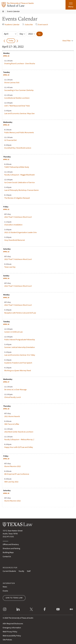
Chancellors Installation (13, 225)
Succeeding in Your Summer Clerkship (19, 90)
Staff (29, 571)
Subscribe (27, 25)
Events (5, 591)
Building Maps (8, 552)
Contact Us (7, 557)
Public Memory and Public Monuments (19, 133)
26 (6, 324)
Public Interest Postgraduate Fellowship (20, 340)
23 (6, 252)
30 (6, 493)
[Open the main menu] (71, 5)
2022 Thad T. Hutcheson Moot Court (18, 217)
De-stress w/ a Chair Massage (15, 390)
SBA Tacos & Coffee (12, 424)
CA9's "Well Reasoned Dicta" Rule (17, 106)
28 (6, 409)
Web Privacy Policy (10, 632)
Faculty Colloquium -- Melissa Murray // (19, 440)
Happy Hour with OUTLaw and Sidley (19, 447)
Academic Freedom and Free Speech (18, 363)
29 (6, 459)
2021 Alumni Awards (12, 416)
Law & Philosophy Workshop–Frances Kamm (21, 190)
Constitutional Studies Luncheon (17, 98)
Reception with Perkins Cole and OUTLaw (20, 313)
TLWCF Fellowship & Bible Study (17, 167)
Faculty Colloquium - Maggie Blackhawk (19, 175)
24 (6, 278)
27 (6, 382)
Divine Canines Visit (12, 83)
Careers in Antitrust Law (14, 332)
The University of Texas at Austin (21, 618)
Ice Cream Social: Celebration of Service (19, 182)
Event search (42, 25)
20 (6, 125)
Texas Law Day (10, 267)
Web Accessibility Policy (12, 636)
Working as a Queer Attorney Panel (18, 371)
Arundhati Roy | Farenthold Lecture (18, 148)
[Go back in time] (4, 41)
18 (6, 56)
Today (11, 41)
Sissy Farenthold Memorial (15, 240)
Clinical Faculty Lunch (13, 397)
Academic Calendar (11, 25)
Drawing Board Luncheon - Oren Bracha (20, 64)
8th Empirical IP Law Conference (17, 474)
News (5, 587)
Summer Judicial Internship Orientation (20, 347)
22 (6, 209)
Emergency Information (12, 628)
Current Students (9, 571)
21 (6, 159)
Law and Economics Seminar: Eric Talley (20, 355)
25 (6, 298)
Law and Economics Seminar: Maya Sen (19, 114)
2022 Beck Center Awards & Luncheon (19, 432)
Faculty (21, 571)
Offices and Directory (11, 544)
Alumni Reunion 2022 (12, 466)
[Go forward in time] (17, 41)
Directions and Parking (11, 549)
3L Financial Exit (10, 140)
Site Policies (7, 640)
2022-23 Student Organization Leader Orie (20, 232)
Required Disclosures (13, 624)
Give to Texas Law (14, 598)
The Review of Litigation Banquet (17, 198)
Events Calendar (13, 11)
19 (6, 75)
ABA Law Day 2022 (11, 482)
